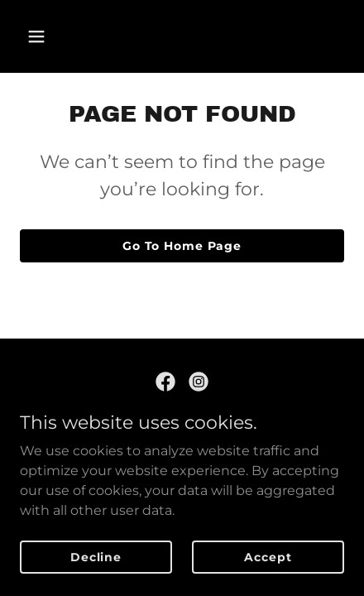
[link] (165, 382)
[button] (57, 36)
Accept (268, 556)
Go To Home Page (182, 246)
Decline (96, 556)
